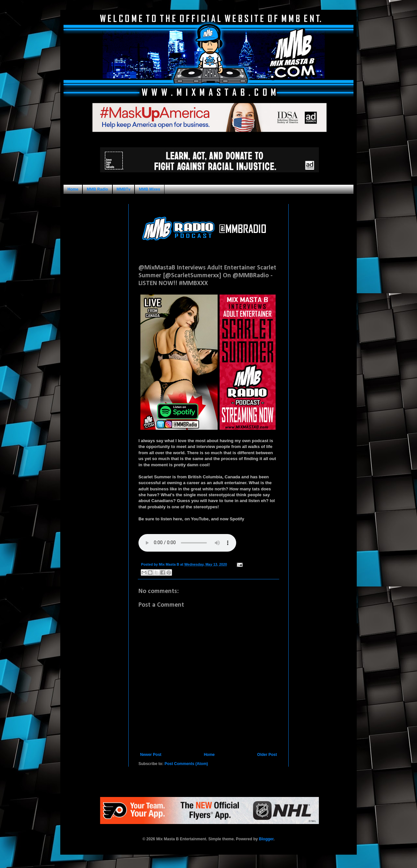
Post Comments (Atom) (186, 764)
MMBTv (124, 189)
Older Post (267, 755)
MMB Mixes (149, 189)
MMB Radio (97, 189)
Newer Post (151, 755)
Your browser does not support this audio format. (187, 543)
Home (73, 189)
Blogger (266, 839)
